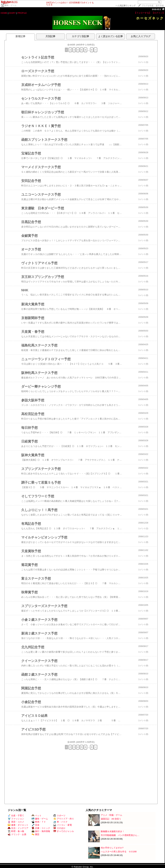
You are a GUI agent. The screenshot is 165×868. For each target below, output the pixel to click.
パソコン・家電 (63, 825)
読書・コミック (41, 828)
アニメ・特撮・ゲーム (111, 815)
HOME (4, 13)
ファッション (16, 819)
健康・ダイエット (18, 825)
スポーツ (59, 816)
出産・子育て (16, 816)
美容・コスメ (16, 822)
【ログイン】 (158, 13)
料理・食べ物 (16, 831)
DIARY (12, 13)
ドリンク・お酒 (17, 834)
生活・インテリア (18, 828)
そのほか (59, 828)
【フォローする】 (143, 13)
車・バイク (60, 822)
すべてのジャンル (64, 831)
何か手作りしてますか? (112, 848)
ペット (37, 816)
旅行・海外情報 (41, 831)
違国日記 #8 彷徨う (111, 819)
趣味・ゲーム (11, 5)
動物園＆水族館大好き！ (113, 831)
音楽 (35, 825)
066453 (157, 9)
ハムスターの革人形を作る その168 (119, 852)
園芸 (35, 834)
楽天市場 (160, 6)
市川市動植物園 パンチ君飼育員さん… (120, 835)
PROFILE (22, 13)
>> (125, 6)
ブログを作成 (147, 6)
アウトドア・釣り (64, 819)
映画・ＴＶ (39, 822)
